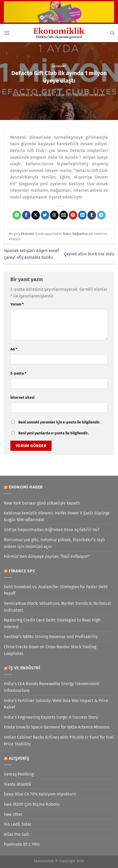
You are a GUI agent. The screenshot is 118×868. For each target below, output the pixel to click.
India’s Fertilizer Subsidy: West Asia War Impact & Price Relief (56, 704)
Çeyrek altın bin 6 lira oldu (89, 254)
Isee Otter (13, 814)
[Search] (112, 33)
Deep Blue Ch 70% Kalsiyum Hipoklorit (40, 794)
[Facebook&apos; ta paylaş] (26, 215)
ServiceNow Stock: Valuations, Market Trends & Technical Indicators (57, 607)
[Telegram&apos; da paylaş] (101, 215)
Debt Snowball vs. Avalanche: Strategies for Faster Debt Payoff (56, 590)
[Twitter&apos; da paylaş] (45, 215)
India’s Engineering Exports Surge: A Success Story (51, 717)
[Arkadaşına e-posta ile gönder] (64, 215)
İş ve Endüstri (25, 668)
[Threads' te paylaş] (54, 215)
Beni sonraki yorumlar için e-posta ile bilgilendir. (59, 422)
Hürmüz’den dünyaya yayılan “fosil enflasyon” (47, 556)
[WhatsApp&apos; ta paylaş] (17, 215)
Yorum (17, 304)
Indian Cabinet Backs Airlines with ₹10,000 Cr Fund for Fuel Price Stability (59, 741)
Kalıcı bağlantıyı (75, 234)
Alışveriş (19, 758)
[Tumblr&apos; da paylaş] (92, 215)
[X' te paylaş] (36, 215)
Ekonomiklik (23, 95)
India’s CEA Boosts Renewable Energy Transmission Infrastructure (52, 687)
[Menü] (7, 33)
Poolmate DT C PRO (22, 844)
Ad (14, 349)
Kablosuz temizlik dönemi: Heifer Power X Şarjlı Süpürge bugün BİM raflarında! (57, 516)
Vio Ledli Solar (18, 824)
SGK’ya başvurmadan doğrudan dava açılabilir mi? (52, 530)
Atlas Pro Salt (16, 834)
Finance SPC (22, 571)
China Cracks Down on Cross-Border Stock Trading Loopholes (50, 650)
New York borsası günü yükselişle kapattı (42, 503)
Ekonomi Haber (26, 487)
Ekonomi (59, 66)
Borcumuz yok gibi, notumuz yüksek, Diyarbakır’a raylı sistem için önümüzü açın (54, 543)
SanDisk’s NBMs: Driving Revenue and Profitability (51, 637)
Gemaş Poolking (19, 774)
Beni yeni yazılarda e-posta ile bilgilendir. (53, 433)
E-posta (18, 373)
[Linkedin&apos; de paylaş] (82, 215)
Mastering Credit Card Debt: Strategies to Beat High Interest (52, 623)
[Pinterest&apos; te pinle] (73, 215)
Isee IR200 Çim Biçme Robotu (32, 804)
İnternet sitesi (22, 398)
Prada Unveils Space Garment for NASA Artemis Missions (57, 727)
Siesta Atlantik (18, 784)
